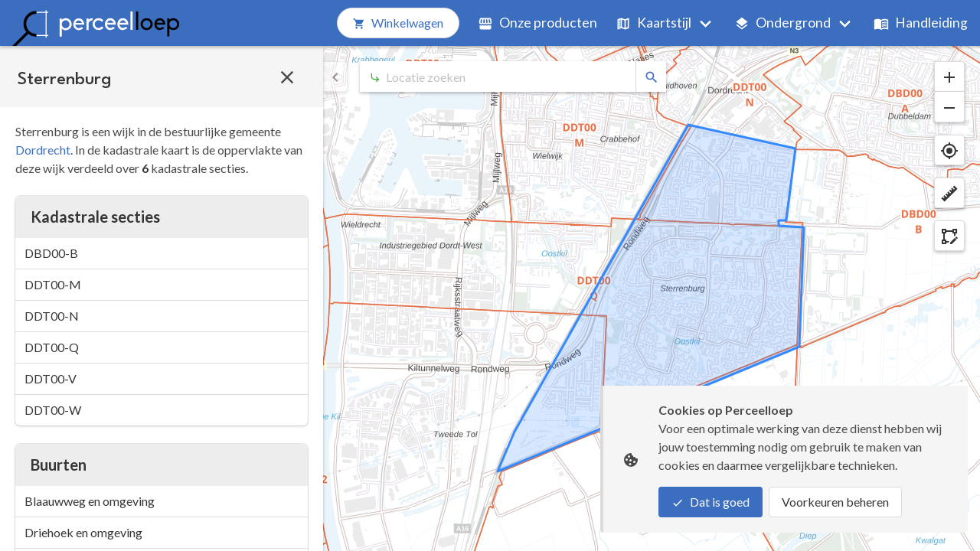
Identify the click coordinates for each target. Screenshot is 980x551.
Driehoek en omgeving (83, 532)
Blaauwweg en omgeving (90, 501)
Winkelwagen (398, 23)
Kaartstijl (653, 23)
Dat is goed (710, 502)
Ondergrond (782, 23)
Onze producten (537, 23)
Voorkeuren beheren (835, 502)
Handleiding (921, 23)
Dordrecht (43, 150)
